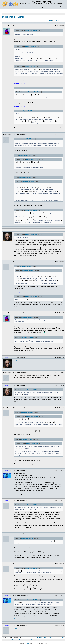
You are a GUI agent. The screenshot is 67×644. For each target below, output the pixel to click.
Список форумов (7, 640)
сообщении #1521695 (31, 235)
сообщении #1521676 (31, 210)
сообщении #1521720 (31, 568)
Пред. (45, 21)
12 (56, 21)
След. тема (61, 23)
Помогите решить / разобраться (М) (28, 640)
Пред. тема (55, 23)
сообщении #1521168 (32, 92)
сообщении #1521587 (31, 30)
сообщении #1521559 (26, 88)
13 (58, 21)
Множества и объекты (13, 17)
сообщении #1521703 (27, 337)
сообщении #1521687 (25, 139)
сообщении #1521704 (27, 317)
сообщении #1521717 (27, 538)
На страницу (40, 21)
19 (61, 21)
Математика (15, 640)
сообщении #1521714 (31, 390)
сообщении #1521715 (27, 440)
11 (55, 21)
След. (63, 21)
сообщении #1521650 (27, 111)
